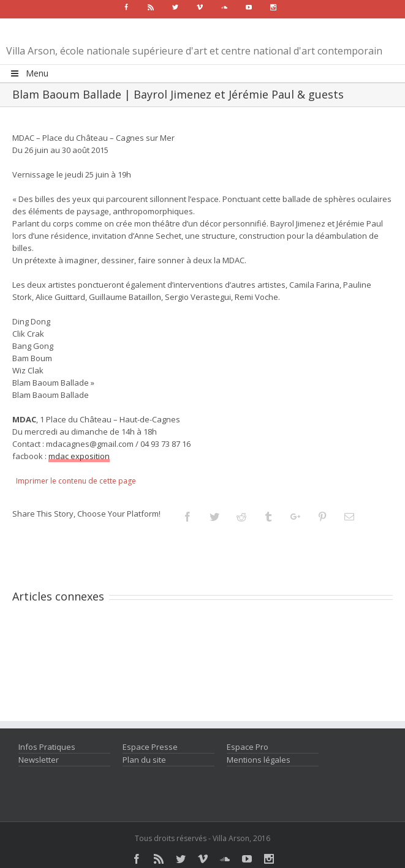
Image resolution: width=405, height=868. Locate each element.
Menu (29, 73)
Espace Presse (150, 747)
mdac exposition (79, 456)
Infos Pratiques (47, 747)
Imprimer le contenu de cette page (76, 481)
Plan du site (144, 760)
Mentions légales (259, 760)
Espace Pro (248, 747)
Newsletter (39, 760)
